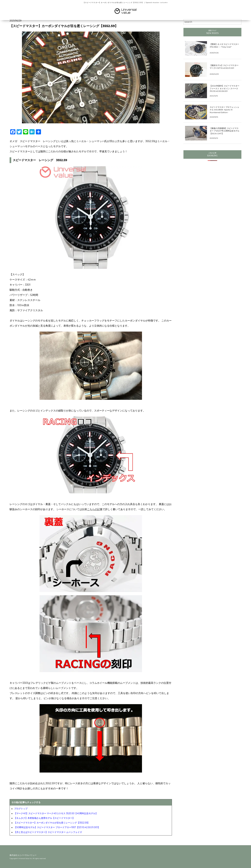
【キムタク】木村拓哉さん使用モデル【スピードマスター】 (44, 818)
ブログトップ (21, 809)
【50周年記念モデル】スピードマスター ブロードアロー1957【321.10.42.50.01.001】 (57, 827)
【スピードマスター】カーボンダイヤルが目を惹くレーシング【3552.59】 (52, 823)
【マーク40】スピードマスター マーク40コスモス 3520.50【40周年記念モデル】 (56, 813)
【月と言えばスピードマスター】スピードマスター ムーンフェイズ (48, 832)
